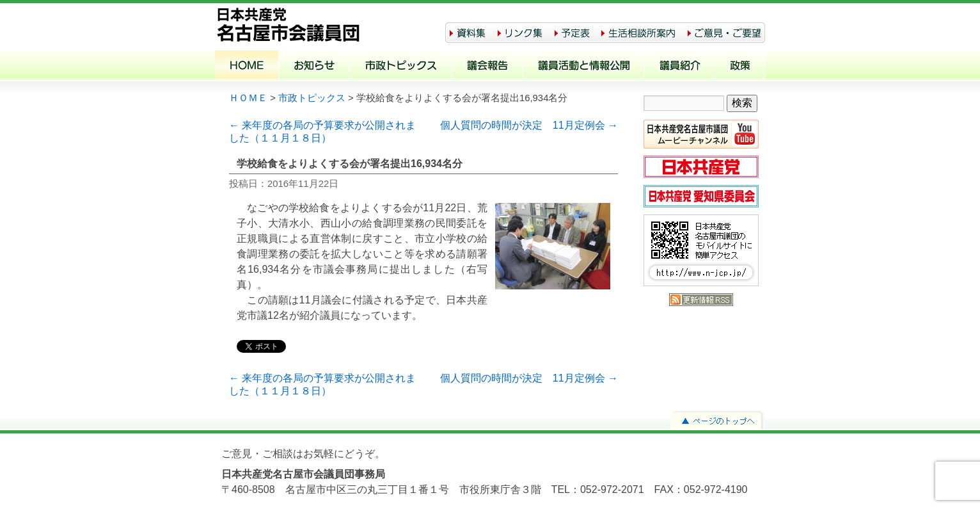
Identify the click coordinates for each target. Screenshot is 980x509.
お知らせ (314, 67)
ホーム (247, 67)
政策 (740, 67)
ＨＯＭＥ (248, 98)
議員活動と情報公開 (584, 67)
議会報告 (487, 67)
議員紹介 (680, 67)
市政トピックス (401, 67)
